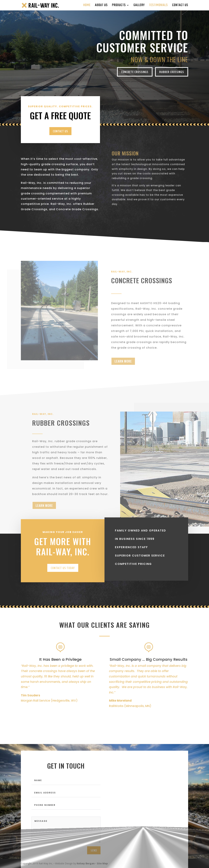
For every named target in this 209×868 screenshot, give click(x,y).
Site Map (102, 863)
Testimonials (158, 6)
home (87, 6)
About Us (101, 6)
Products (119, 6)
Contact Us (180, 6)
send (94, 855)
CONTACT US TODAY (63, 578)
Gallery (139, 6)
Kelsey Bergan (86, 863)
